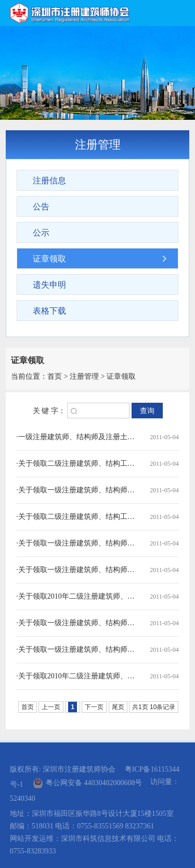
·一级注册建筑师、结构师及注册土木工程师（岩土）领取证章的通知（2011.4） (77, 437)
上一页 (51, 707)
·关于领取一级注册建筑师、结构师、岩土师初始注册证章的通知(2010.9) (77, 649)
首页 (55, 376)
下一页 (94, 707)
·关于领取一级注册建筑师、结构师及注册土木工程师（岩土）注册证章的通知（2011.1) (77, 543)
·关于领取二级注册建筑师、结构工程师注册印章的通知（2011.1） (77, 517)
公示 (41, 233)
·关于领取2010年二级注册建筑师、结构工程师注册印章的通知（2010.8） (77, 676)
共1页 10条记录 (154, 707)
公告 (41, 207)
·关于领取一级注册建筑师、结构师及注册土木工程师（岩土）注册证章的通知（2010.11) (77, 570)
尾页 (118, 707)
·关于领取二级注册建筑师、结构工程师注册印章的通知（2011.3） (77, 463)
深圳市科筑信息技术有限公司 (108, 839)
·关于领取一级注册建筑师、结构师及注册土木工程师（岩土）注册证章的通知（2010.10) (77, 623)
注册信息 (49, 181)
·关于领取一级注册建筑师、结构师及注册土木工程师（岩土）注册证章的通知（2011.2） (77, 490)
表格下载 (49, 311)
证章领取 (49, 259)
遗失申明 (49, 285)
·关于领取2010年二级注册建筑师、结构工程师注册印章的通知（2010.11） (77, 596)
